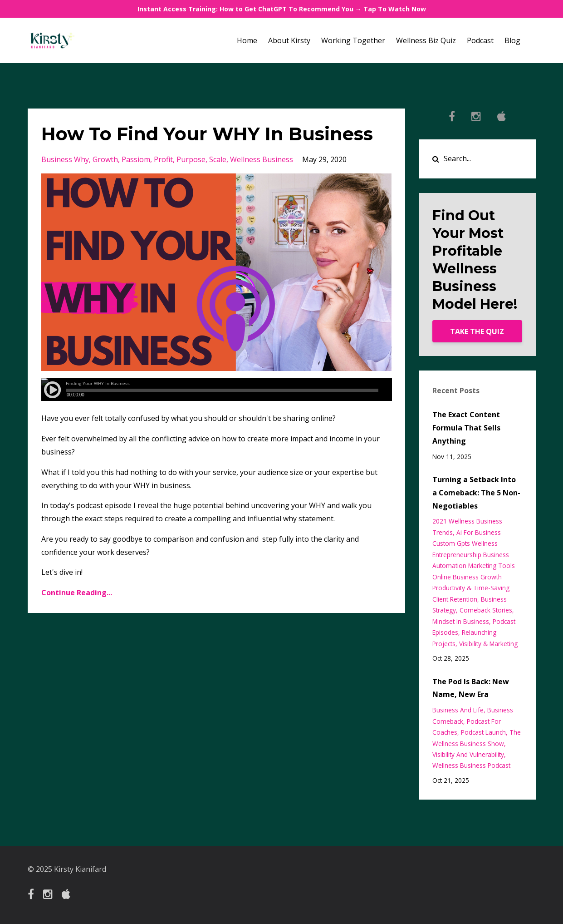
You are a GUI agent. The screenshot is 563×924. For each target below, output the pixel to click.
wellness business (262, 159)
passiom (136, 159)
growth (105, 159)
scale (218, 159)
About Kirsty (289, 40)
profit (163, 159)
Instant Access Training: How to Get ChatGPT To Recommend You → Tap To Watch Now (282, 9)
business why (65, 159)
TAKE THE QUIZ (477, 331)
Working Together (353, 40)
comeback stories (486, 610)
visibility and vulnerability (468, 754)
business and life (458, 710)
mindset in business (461, 621)
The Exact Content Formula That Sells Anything (466, 428)
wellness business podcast (471, 765)
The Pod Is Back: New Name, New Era (471, 688)
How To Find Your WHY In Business (207, 134)
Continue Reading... (77, 593)
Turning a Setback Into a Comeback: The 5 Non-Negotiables (476, 493)
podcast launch (483, 732)
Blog (512, 40)
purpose (191, 159)
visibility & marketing (488, 644)
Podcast (480, 40)
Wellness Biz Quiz (426, 40)
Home (247, 40)
